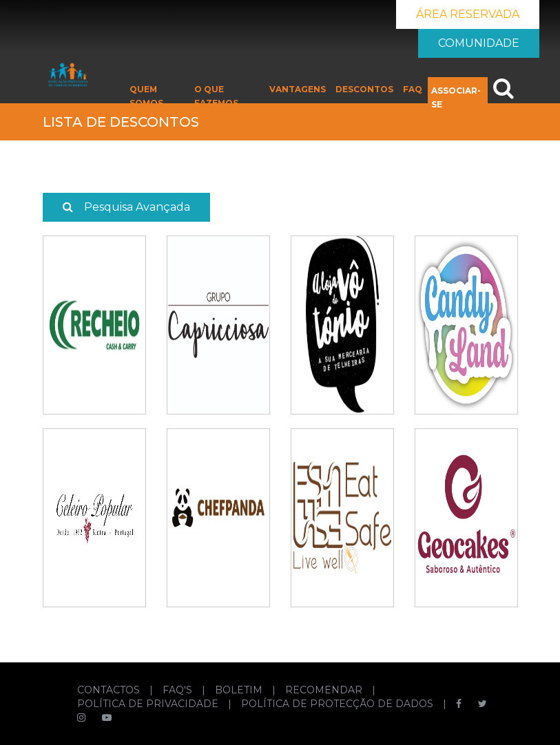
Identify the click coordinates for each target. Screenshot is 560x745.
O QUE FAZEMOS (216, 96)
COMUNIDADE (479, 43)
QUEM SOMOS (146, 96)
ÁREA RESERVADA (468, 14)
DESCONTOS (364, 89)
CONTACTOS (110, 690)
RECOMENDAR (325, 690)
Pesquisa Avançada (126, 207)
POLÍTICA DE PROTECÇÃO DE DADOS (339, 704)
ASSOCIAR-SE (456, 97)
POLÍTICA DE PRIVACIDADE (149, 704)
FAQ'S (179, 690)
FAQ (413, 89)
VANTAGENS (298, 89)
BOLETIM (240, 690)
